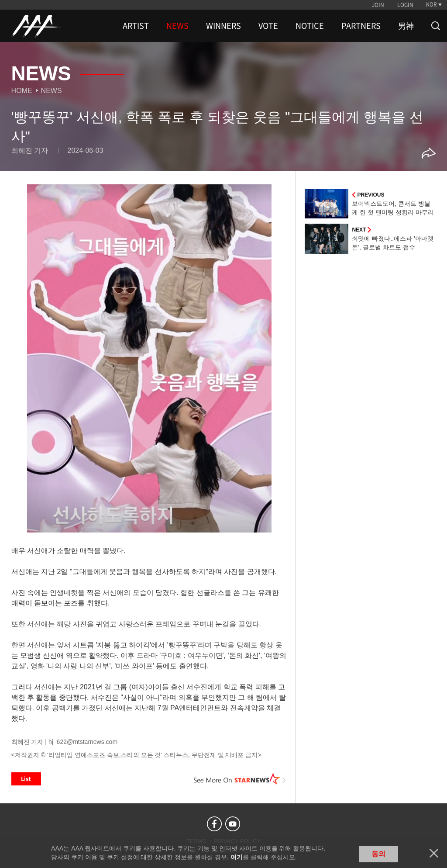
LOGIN (405, 5)
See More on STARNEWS (240, 779)
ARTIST (136, 26)
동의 (378, 854)
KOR (432, 4)
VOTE (268, 26)
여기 (237, 857)
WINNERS (223, 26)
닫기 (434, 853)
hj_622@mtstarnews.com (83, 742)
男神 (406, 26)
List (26, 779)
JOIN (378, 5)
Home (22, 91)
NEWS (177, 26)
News (52, 91)
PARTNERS (361, 26)
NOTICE (310, 26)
